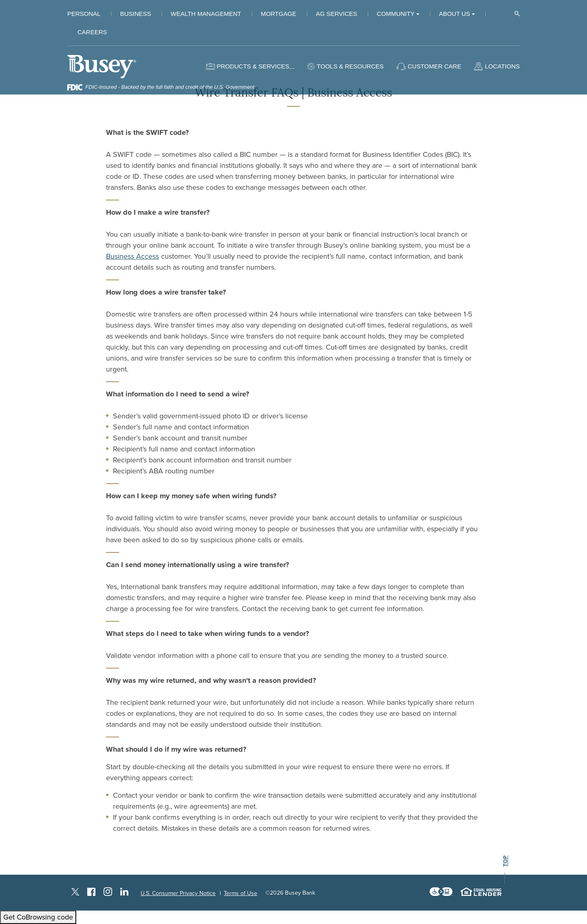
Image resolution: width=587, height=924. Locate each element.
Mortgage (279, 14)
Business (136, 14)
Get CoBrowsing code (38, 917)
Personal (84, 14)
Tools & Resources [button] (350, 66)
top (505, 861)
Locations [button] (502, 66)
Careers (92, 32)
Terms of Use (241, 893)
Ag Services (337, 14)
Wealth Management (206, 14)
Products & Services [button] (253, 66)
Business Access (132, 256)
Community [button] (396, 14)
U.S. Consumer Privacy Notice (178, 893)
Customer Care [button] (434, 66)
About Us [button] (455, 14)
